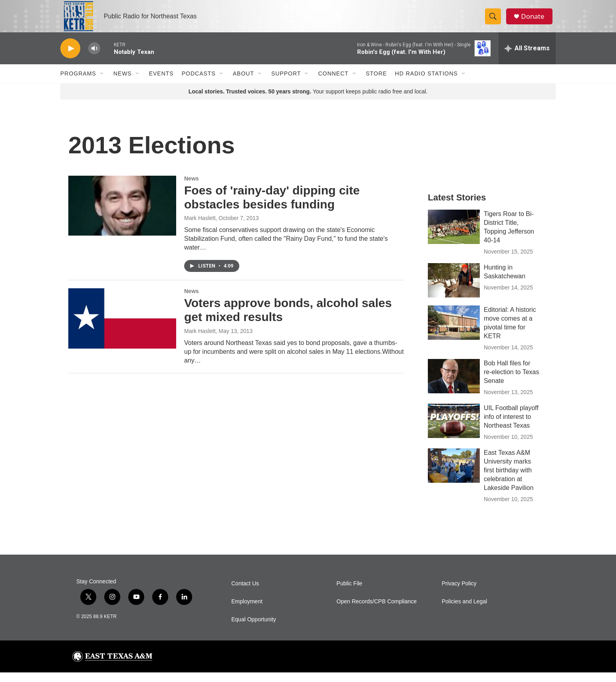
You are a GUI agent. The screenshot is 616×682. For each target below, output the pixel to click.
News (123, 83)
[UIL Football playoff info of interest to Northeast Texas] (454, 430)
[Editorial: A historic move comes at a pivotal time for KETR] (454, 332)
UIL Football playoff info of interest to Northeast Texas (511, 426)
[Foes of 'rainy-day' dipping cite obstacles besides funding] (122, 215)
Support (286, 83)
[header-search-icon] (495, 21)
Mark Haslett (200, 228)
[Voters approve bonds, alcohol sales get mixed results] (122, 328)
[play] (70, 58)
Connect (333, 83)
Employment (247, 611)
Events (161, 83)
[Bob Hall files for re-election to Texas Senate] (454, 386)
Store (377, 83)
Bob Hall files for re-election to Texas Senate (511, 382)
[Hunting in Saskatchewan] (454, 290)
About (243, 83)
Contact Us (245, 593)
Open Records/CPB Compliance (377, 611)
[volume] (94, 58)
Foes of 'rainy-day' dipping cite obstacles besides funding (272, 207)
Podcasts (199, 83)
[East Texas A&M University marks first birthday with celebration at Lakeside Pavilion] (454, 475)
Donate (535, 21)
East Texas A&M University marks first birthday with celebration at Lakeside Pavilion (509, 480)
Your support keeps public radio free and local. (308, 101)
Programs (78, 83)
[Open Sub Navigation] (102, 83)
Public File (349, 593)
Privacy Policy (459, 593)
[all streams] (527, 58)
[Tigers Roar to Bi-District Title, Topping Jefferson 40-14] (454, 236)
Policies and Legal (465, 611)
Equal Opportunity (254, 629)
